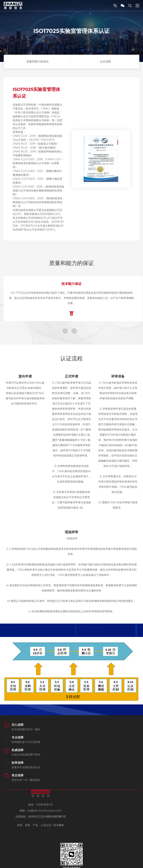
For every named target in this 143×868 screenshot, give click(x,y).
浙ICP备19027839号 (72, 863)
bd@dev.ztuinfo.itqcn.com (44, 786)
